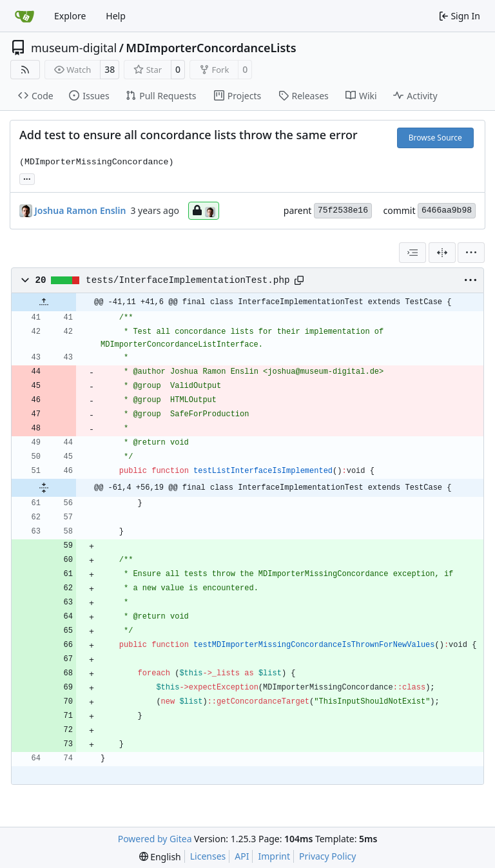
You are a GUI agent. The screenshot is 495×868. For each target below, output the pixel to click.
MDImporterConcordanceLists (211, 48)
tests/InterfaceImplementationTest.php (188, 280)
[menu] (471, 253)
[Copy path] (299, 280)
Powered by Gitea (155, 839)
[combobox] (412, 253)
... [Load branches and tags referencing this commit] (27, 178)
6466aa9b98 (447, 210)
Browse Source (435, 138)
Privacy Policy (327, 856)
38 (110, 69)
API (242, 856)
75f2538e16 (343, 210)
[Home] (24, 16)
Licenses (208, 856)
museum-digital (74, 48)
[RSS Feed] (25, 70)
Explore (70, 16)
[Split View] (442, 253)
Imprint (274, 856)
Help (116, 16)
